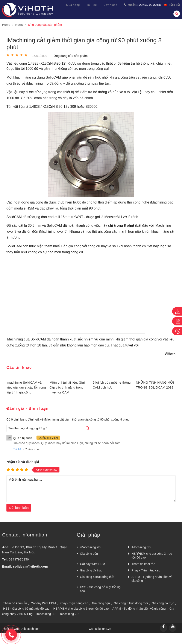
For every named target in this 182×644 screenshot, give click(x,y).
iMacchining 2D (90, 547)
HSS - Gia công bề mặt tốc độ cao (100, 589)
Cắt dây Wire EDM (93, 564)
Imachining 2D (69, 614)
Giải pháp (89, 535)
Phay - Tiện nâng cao (146, 570)
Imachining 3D (46, 614)
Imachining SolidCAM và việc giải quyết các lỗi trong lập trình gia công (26, 387)
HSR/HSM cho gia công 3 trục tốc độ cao (152, 556)
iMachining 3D (141, 547)
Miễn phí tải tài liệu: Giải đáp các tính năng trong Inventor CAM (67, 387)
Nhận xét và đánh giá (23, 462)
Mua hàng (73, 5)
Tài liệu (92, 5)
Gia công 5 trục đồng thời (97, 577)
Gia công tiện (89, 554)
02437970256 (19, 559)
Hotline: (143, 5)
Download (110, 5)
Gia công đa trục (91, 570)
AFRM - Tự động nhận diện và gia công (152, 579)
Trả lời (17, 449)
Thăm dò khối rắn (143, 564)
